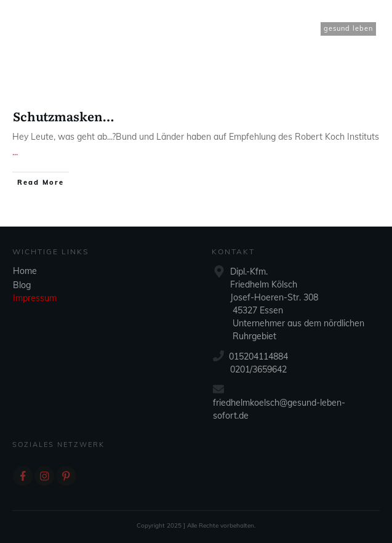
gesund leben (348, 28)
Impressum (35, 298)
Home (25, 271)
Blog (22, 285)
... (15, 152)
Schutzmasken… (63, 116)
